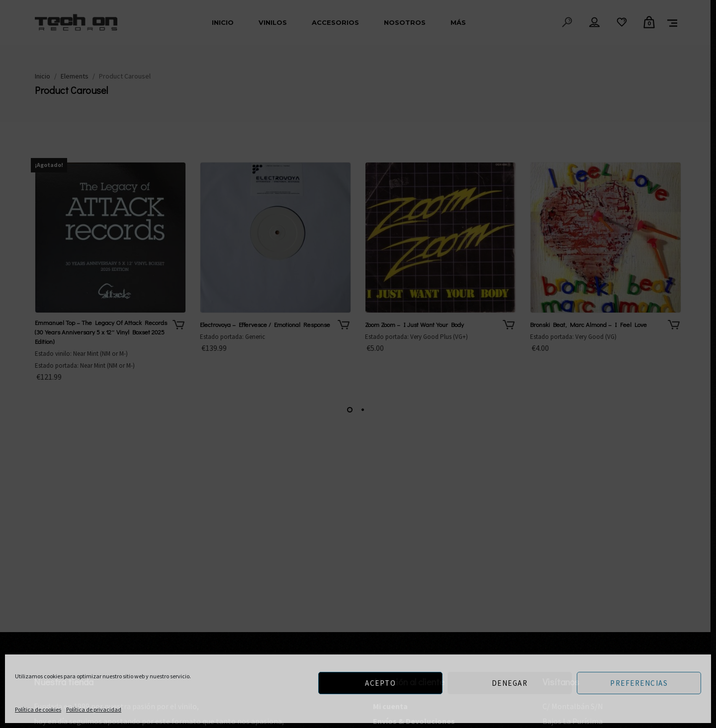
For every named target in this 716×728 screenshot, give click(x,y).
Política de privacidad (94, 709)
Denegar (510, 683)
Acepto (380, 683)
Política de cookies (38, 709)
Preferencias (639, 683)
